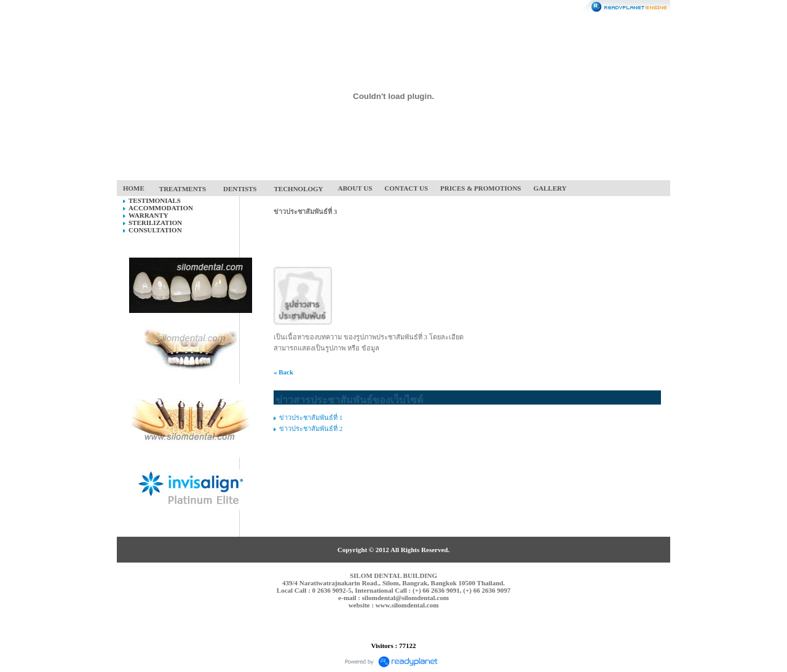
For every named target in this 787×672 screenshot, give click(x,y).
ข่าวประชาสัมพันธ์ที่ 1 (311, 417)
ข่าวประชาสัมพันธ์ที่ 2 (311, 429)
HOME (134, 188)
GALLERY (550, 188)
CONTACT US (406, 188)
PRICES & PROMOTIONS (481, 188)
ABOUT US (355, 188)
